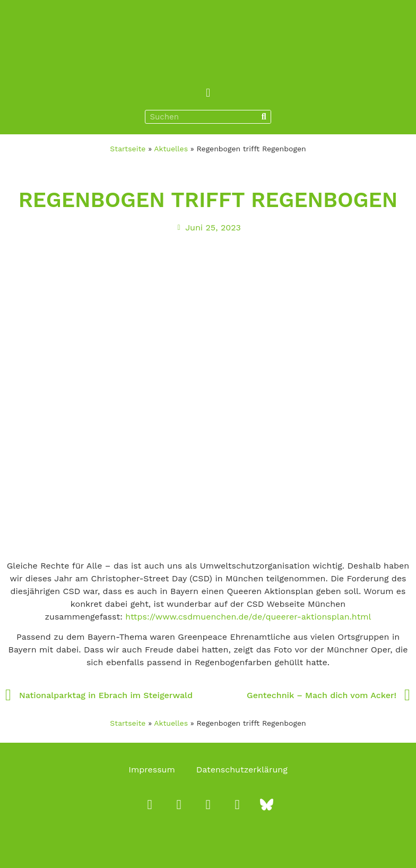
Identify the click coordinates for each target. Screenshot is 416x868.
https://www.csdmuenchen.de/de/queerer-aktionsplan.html (248, 617)
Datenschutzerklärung (242, 770)
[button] (208, 93)
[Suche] (264, 117)
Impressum (151, 770)
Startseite (128, 149)
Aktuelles (171, 149)
